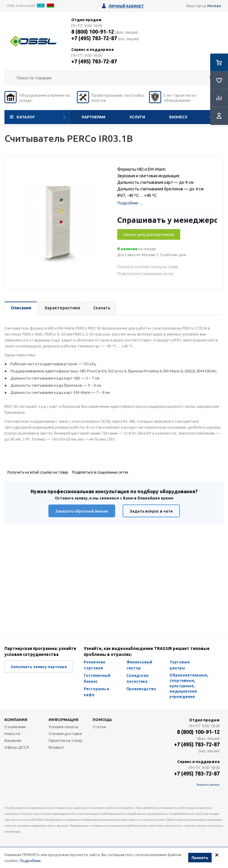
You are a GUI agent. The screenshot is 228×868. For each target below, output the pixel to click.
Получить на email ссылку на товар (148, 267)
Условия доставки (65, 734)
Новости (12, 734)
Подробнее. (31, 861)
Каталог (26, 117)
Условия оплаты (64, 727)
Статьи (99, 727)
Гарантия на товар (66, 740)
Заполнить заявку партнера (39, 667)
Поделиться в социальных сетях (145, 274)
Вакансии (13, 740)
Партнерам (94, 117)
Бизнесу (178, 117)
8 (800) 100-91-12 (93, 32)
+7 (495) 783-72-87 (94, 38)
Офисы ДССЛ (17, 747)
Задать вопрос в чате (151, 511)
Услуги (137, 117)
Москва (214, 6)
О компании (15, 727)
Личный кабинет (126, 6)
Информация (64, 720)
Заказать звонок (208, 785)
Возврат (57, 747)
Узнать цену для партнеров (149, 234)
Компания (16, 720)
